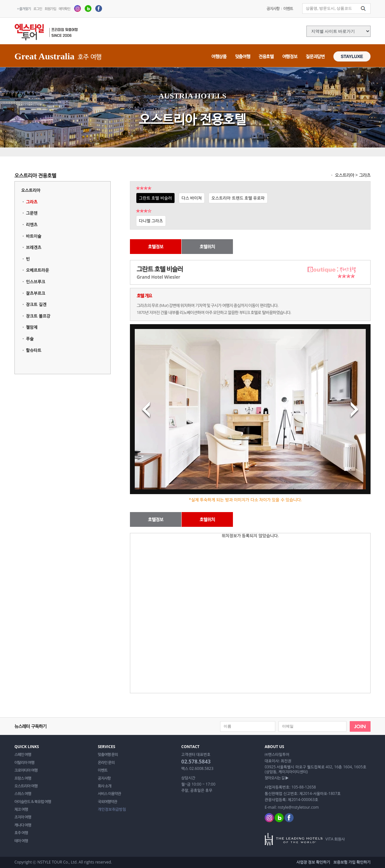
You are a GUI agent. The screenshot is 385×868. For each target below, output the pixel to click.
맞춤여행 (243, 56)
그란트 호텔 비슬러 (155, 198)
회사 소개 (105, 786)
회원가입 (50, 8)
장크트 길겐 (36, 304)
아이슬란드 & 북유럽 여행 (33, 802)
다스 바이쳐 (192, 198)
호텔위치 (207, 246)
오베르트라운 (38, 270)
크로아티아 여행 (26, 770)
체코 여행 (21, 809)
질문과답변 (315, 56)
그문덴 (32, 213)
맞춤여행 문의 (108, 754)
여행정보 (290, 56)
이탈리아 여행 (24, 763)
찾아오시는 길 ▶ (277, 778)
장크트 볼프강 (38, 316)
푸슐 (30, 339)
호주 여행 (21, 833)
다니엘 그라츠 (151, 221)
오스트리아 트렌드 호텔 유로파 (238, 198)
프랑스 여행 (23, 778)
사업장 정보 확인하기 (313, 862)
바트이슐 (34, 236)
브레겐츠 (34, 247)
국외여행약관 (107, 802)
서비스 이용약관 (109, 794)
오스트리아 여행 (26, 786)
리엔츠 (32, 224)
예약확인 (64, 8)
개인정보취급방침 (112, 809)
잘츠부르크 (36, 293)
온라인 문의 (106, 763)
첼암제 (32, 327)
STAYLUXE (352, 56)
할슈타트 (34, 350)
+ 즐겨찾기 (24, 8)
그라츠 (32, 202)
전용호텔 (266, 56)
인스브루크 (36, 282)
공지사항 (273, 8)
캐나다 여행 (23, 825)
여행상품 (219, 56)
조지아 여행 (23, 817)
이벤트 (288, 8)
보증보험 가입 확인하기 (352, 862)
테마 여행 (21, 841)
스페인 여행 (23, 754)
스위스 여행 (23, 794)
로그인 (38, 8)
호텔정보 (156, 246)
